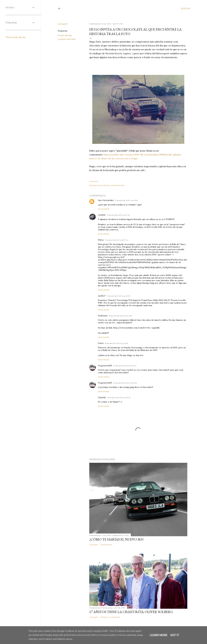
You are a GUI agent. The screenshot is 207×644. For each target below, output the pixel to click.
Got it (175, 635)
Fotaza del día (65, 35)
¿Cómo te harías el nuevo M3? (117, 539)
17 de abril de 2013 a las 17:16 (118, 215)
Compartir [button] (63, 24)
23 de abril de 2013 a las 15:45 (119, 398)
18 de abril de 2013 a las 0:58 (116, 343)
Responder (104, 209)
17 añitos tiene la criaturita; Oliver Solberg (131, 612)
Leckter (102, 215)
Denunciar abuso (16, 37)
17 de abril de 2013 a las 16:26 (126, 200)
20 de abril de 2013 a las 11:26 (125, 383)
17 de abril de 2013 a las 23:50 (118, 296)
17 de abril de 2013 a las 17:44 (117, 240)
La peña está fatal (67, 39)
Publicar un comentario (110, 617)
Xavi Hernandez (106, 200)
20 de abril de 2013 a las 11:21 (125, 366)
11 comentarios (106, 545)
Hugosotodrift (105, 366)
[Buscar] (186, 9)
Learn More (159, 635)
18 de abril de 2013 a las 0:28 (120, 316)
